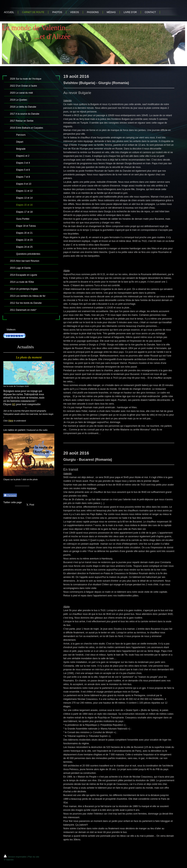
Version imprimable (15, 857)
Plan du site (34, 857)
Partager (10, 495)
